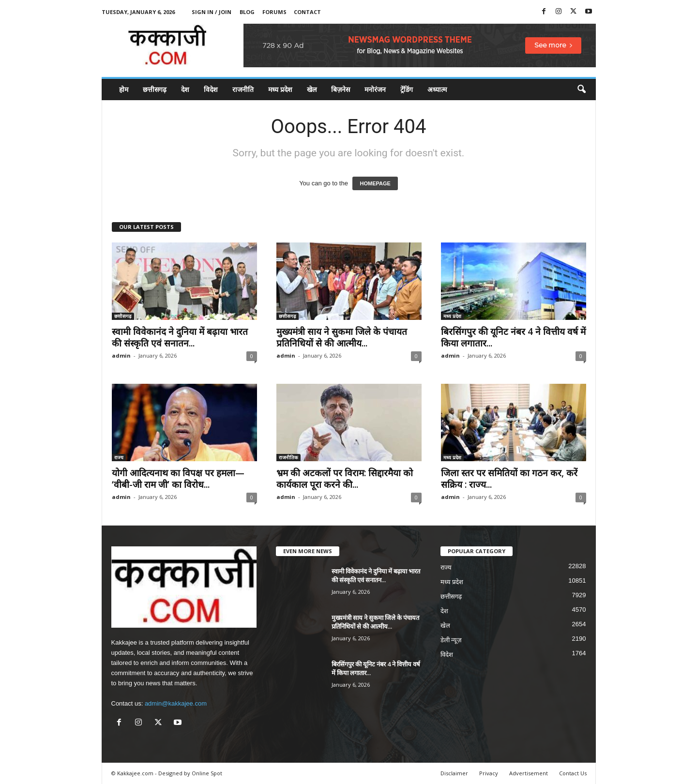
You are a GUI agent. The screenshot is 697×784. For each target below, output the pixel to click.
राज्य (119, 457)
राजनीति (243, 89)
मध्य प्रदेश (280, 89)
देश (185, 89)
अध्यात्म (437, 89)
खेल (312, 89)
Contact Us (573, 773)
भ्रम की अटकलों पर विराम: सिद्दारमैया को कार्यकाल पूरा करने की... (345, 479)
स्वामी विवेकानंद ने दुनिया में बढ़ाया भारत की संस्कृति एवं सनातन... (180, 337)
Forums (274, 12)
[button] (581, 90)
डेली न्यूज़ (451, 640)
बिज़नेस (341, 89)
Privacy (489, 773)
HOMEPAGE (375, 183)
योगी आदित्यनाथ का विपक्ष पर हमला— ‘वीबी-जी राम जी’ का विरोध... (178, 479)
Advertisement (529, 773)
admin (121, 355)
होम (124, 89)
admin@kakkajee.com (176, 703)
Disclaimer (454, 773)
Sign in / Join (212, 12)
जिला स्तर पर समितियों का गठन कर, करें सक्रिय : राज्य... (509, 479)
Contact (307, 12)
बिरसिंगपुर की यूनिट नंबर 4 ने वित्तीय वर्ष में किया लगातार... (513, 337)
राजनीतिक (288, 457)
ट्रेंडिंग (407, 89)
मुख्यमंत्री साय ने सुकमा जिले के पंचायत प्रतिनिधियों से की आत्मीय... (342, 337)
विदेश (211, 89)
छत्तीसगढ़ (155, 89)
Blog (247, 12)
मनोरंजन (375, 89)
